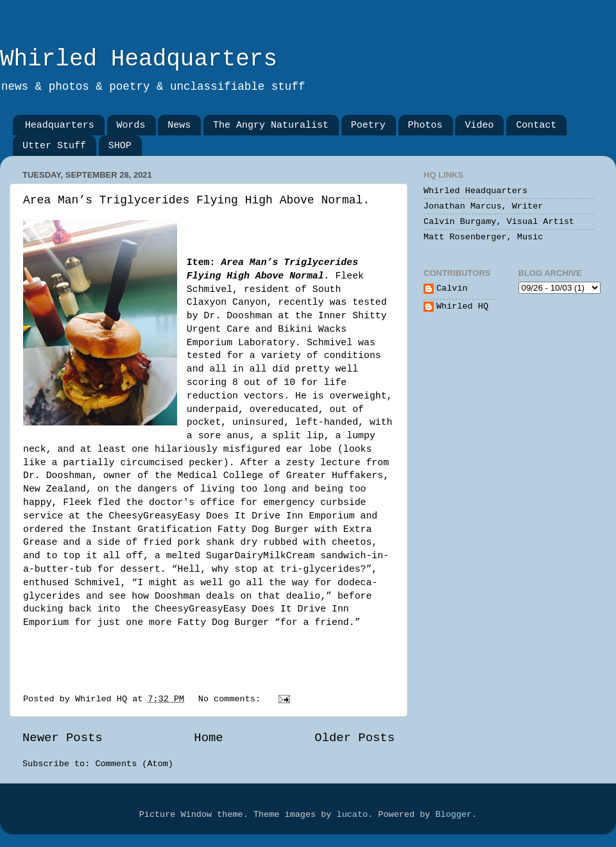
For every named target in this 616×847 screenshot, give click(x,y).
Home (208, 738)
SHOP (120, 146)
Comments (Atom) (134, 764)
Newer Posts (63, 738)
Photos (425, 125)
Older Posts (355, 738)
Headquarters (60, 125)
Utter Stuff (54, 146)
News (179, 125)
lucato (353, 815)
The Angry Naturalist (271, 125)
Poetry (368, 125)
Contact (536, 125)
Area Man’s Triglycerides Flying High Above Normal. (196, 200)
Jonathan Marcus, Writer (483, 206)
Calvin (452, 288)
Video (479, 125)
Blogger (453, 815)
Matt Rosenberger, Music (483, 237)
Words (131, 125)
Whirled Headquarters (139, 59)
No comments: (232, 699)
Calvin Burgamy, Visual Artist (499, 222)
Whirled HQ (462, 306)
